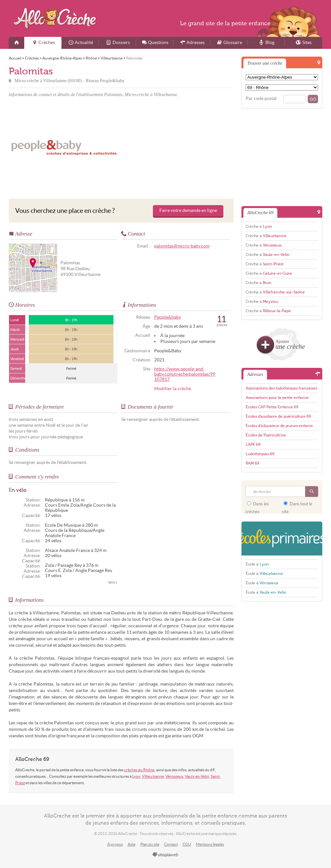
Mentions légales (210, 844)
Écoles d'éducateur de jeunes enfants (279, 426)
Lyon (136, 776)
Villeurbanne (153, 776)
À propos (115, 844)
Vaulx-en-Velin (197, 776)
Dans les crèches (257, 506)
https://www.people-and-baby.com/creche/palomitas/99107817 (185, 374)
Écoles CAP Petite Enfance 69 (272, 407)
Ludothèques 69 (260, 454)
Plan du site (150, 844)
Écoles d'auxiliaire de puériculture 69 (278, 416)
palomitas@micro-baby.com (182, 246)
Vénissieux (174, 776)
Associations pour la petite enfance (277, 398)
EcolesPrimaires (282, 538)
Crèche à (259, 226)
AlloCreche (56, 18)
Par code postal (261, 99)
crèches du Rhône (139, 770)
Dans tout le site (297, 506)
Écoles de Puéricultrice (266, 435)
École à (257, 564)
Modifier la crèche (173, 389)
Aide (132, 844)
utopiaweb (165, 855)
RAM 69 (252, 463)
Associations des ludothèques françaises (281, 388)
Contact (171, 844)
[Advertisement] (178, 147)
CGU (187, 844)
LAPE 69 (253, 445)
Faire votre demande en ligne (188, 210)
